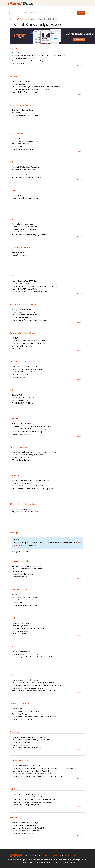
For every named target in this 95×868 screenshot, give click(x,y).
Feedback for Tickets (20, 714)
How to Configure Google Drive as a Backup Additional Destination (36, 87)
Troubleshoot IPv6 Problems (22, 403)
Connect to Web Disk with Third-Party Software (29, 737)
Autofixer (15, 595)
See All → (80, 66)
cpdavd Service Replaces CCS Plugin (25, 823)
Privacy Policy (58, 855)
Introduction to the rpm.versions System (27, 566)
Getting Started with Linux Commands (26, 309)
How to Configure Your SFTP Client (25, 281)
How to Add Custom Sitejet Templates (26, 654)
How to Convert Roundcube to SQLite (26, 825)
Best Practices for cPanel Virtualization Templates (30, 341)
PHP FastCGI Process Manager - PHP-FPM (27, 486)
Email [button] (12, 219)
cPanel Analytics (18, 138)
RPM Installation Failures (21, 460)
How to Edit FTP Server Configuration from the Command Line (35, 286)
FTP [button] (11, 276)
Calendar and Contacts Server (23, 110)
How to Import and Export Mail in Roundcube (29, 828)
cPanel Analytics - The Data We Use (25, 141)
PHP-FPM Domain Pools (21, 491)
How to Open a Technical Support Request (28, 719)
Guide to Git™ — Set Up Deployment (25, 805)
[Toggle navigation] (84, 3)
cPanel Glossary (18, 146)
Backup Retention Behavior (22, 81)
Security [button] (13, 618)
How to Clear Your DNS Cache (23, 175)
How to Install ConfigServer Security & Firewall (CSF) (31, 740)
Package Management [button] (19, 447)
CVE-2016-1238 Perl (19, 377)
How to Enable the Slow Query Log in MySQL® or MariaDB (33, 683)
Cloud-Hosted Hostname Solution (24, 597)
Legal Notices (48, 855)
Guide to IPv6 (17, 395)
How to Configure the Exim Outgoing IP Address (30, 235)
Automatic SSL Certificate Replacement (26, 167)
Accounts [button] (14, 48)
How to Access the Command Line (24, 315)
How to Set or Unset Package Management (28, 455)
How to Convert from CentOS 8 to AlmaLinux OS (30, 320)
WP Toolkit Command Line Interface (25, 115)
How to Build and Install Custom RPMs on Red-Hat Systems (34, 452)
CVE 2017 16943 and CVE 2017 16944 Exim (27, 369)
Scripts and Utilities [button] (18, 590)
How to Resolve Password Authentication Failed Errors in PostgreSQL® (38, 685)
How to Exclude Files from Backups (25, 92)
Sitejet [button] (12, 647)
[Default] (52, 13)
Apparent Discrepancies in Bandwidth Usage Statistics (32, 61)
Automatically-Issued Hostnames (24, 170)
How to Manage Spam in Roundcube (25, 831)
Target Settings (18, 571)
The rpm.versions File (20, 577)
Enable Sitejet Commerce (21, 652)
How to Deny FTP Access (21, 284)
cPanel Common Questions (22, 509)
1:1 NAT (15, 338)
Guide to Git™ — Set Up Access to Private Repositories (32, 802)
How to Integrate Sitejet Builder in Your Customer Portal (32, 657)
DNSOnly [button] (14, 190)
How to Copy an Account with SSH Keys (26, 766)
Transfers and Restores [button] (20, 761)
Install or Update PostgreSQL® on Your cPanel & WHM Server (34, 691)
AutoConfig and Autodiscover (23, 224)
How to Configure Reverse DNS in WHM (26, 178)
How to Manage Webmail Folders (24, 833)
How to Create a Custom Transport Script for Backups (32, 89)
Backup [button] (13, 76)
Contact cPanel (17, 709)
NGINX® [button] (13, 418)
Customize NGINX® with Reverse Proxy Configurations (32, 429)
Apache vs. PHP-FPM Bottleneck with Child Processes (31, 481)
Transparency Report (70, 855)
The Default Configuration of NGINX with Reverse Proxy (32, 426)
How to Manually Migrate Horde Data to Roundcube (31, 771)
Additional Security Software (22, 623)
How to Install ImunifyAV (21, 742)
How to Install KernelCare (21, 745)
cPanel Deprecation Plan (21, 144)
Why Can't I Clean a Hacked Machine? (25, 512)
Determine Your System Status (23, 631)
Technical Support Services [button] (21, 704)
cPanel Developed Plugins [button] (20, 105)
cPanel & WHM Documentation (22, 19)
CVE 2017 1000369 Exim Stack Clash (25, 366)
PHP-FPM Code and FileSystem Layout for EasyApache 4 (32, 488)
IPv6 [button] (12, 390)
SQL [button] (11, 675)
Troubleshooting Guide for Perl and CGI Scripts (29, 605)
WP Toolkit (16, 113)
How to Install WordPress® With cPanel (26, 748)
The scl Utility (17, 603)
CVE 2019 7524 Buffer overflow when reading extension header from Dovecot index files (44, 372)
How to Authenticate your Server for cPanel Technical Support (34, 717)
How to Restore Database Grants (24, 600)
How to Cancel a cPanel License (23, 149)
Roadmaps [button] (14, 533)
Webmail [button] (13, 818)
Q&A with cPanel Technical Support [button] (24, 504)
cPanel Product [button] (16, 133)
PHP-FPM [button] (14, 475)
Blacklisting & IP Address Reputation (25, 227)
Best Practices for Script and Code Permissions (29, 343)
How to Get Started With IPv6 (23, 398)
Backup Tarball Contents (21, 84)
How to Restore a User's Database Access (27, 688)
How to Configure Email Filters (23, 232)
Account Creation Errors (21, 53)
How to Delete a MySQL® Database (25, 680)
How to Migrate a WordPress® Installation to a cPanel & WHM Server (37, 776)
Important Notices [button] (17, 361)
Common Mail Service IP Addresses (25, 229)
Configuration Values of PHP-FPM (24, 483)
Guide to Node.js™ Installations (23, 312)
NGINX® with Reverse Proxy (22, 424)
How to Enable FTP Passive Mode (24, 289)
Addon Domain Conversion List (23, 58)
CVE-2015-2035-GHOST (20, 374)
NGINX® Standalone (19, 255)
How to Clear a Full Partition (22, 317)
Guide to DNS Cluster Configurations (25, 198)
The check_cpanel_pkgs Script (23, 574)
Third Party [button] (14, 732)
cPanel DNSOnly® (18, 195)
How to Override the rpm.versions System (27, 569)
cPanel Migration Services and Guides (25, 711)
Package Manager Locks (21, 457)
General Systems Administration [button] (23, 333)
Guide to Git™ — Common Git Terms (25, 794)
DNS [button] (12, 162)
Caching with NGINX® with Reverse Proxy (27, 431)
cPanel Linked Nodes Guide (22, 346)
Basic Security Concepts (21, 626)
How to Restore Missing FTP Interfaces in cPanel (30, 292)
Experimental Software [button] (19, 247)
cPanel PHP (16, 349)
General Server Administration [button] (22, 304)
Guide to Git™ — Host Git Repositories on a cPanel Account (34, 799)
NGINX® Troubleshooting (21, 434)
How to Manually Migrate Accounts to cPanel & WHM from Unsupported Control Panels (44, 768)
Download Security (19, 634)
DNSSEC (15, 172)
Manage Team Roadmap (21, 551)
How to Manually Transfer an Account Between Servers (32, 774)
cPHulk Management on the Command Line (28, 628)
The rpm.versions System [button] (20, 561)
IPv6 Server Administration (21, 400)
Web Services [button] (15, 789)
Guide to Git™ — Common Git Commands (27, 797)
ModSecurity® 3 (18, 252)
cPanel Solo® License (20, 63)
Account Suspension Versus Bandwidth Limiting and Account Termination (39, 56)
